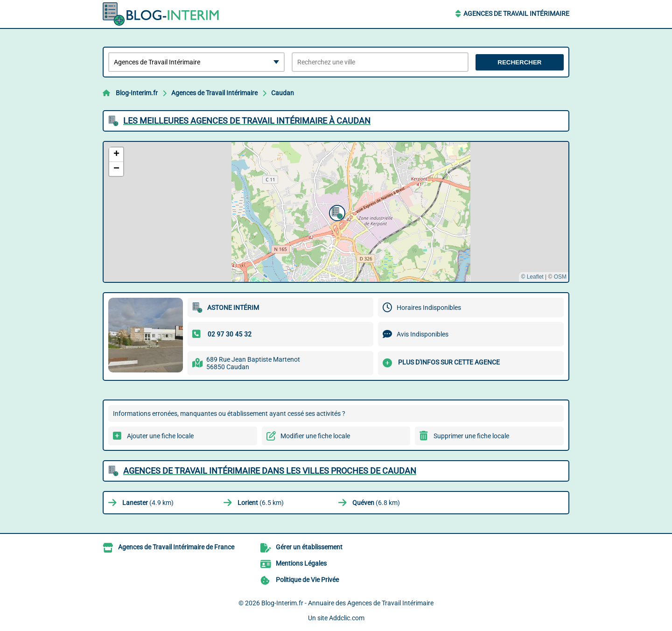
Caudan (283, 93)
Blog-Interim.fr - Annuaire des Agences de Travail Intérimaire (347, 603)
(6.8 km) (376, 503)
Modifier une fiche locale (315, 436)
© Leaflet (532, 277)
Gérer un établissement (309, 547)
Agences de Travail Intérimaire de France (176, 547)
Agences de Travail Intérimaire (516, 14)
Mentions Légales (301, 563)
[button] (336, 212)
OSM (560, 277)
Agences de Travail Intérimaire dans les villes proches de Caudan (270, 471)
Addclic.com (347, 618)
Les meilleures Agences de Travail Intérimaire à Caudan (247, 121)
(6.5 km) (261, 503)
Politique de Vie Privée (307, 580)
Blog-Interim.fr (137, 93)
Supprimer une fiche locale (471, 436)
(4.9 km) (148, 503)
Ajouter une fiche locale (160, 436)
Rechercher (519, 62)
